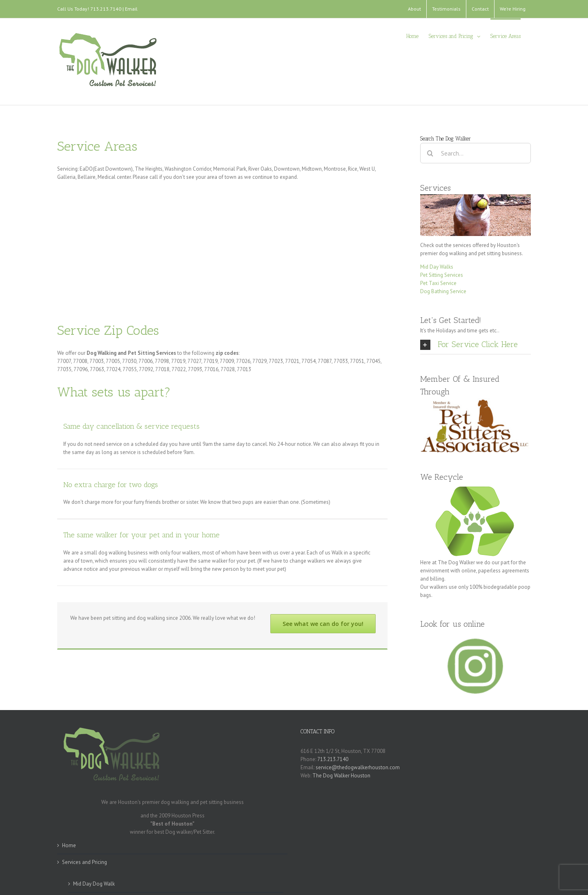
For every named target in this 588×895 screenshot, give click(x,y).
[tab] (476, 345)
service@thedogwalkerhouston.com (358, 767)
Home (69, 845)
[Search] (430, 153)
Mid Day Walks (437, 267)
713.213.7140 (333, 759)
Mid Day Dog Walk (94, 884)
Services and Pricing (85, 862)
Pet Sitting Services (442, 275)
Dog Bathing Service (443, 291)
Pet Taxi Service (438, 283)
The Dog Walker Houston (341, 776)
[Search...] (476, 153)
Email (131, 9)
